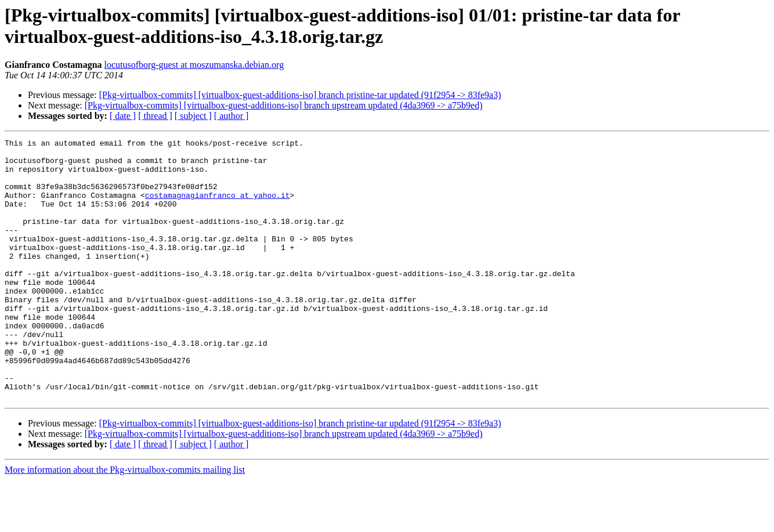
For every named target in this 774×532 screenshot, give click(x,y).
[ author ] (232, 116)
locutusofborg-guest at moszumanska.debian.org (194, 65)
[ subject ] (193, 116)
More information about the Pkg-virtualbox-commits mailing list (125, 522)
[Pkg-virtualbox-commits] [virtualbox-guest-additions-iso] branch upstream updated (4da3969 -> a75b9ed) (284, 105)
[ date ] (123, 116)
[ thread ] (155, 116)
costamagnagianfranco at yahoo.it (218, 207)
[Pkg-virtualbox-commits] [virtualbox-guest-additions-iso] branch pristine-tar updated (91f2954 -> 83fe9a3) (300, 95)
